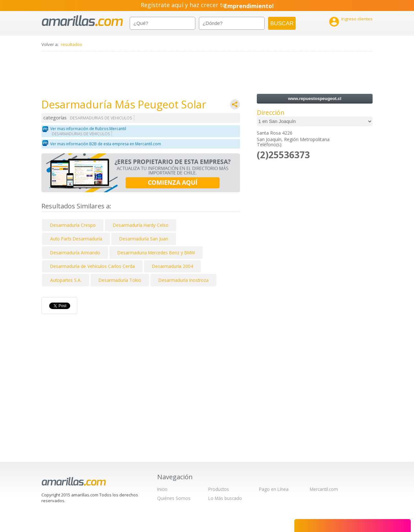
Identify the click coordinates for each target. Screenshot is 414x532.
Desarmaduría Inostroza (184, 280)
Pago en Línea (274, 489)
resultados (71, 44)
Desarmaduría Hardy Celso (141, 225)
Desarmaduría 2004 (173, 266)
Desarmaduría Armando (75, 253)
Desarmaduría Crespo (73, 225)
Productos (219, 489)
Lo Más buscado (225, 498)
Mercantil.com (324, 489)
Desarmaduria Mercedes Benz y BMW (156, 253)
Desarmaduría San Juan (144, 239)
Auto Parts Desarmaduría (76, 239)
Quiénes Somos (174, 498)
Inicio (162, 489)
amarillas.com (82, 21)
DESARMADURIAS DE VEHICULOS (101, 118)
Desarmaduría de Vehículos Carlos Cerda (93, 266)
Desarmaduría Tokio (120, 280)
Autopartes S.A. (66, 280)
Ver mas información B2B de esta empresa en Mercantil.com (106, 144)
